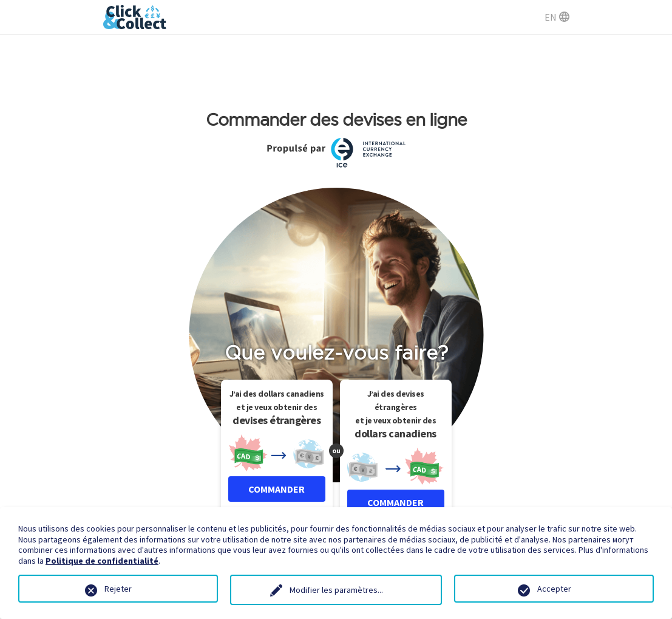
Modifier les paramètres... (336, 590)
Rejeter (118, 589)
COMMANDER (277, 489)
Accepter (554, 589)
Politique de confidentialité (102, 561)
